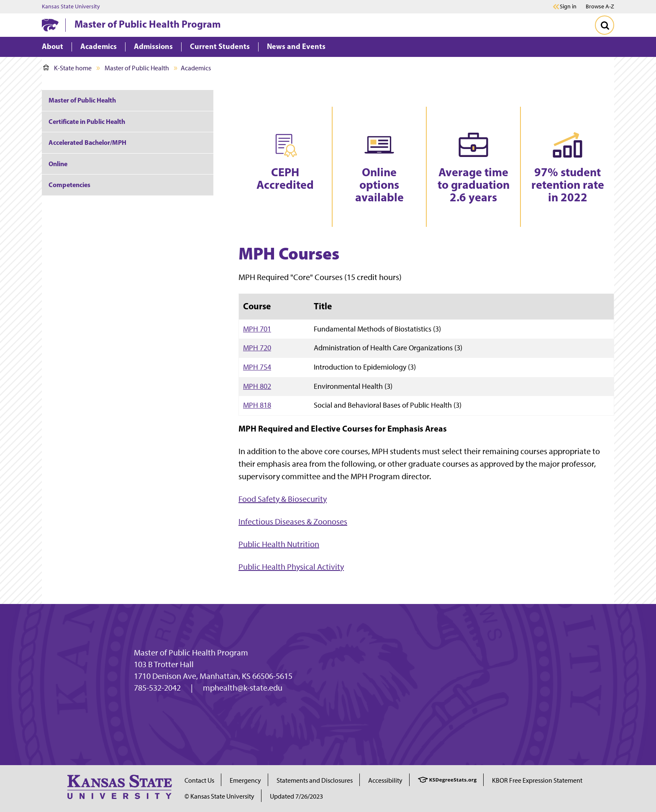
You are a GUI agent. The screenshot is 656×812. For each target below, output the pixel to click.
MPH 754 (257, 367)
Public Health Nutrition (279, 544)
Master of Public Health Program (148, 24)
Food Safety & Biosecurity (283, 499)
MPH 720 (257, 348)
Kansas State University (71, 7)
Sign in (568, 7)
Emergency (245, 780)
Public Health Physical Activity (291, 567)
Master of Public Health (137, 68)
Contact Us (199, 780)
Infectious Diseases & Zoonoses (293, 522)
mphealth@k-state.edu (243, 688)
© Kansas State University (219, 796)
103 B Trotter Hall (164, 664)
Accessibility (385, 780)
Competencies (69, 185)
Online (58, 164)
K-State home (67, 68)
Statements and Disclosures (315, 780)
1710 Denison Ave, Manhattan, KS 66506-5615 (213, 676)
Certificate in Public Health (87, 121)
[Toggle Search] (605, 25)
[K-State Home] (50, 25)
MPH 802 (257, 386)
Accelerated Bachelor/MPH (87, 142)
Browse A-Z (600, 6)
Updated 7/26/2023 (296, 796)
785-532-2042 (157, 688)
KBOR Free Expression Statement (537, 780)
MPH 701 (257, 329)
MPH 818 (257, 405)
